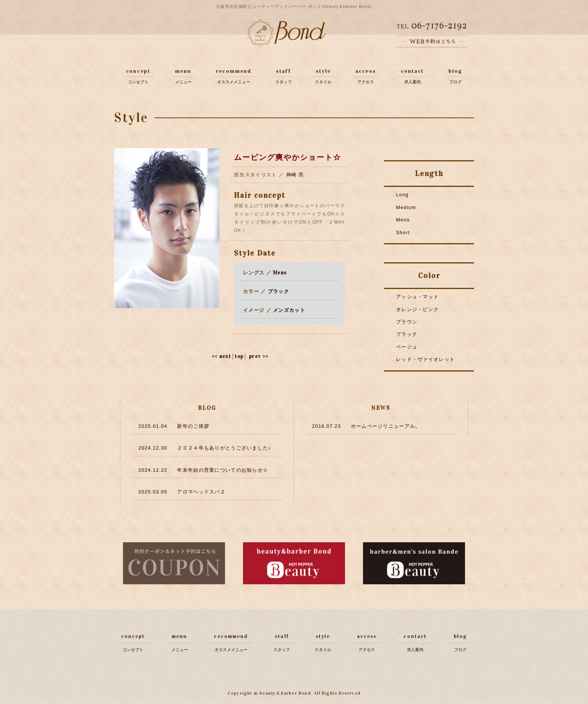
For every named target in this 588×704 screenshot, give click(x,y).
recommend (234, 71)
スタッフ (283, 82)
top (239, 356)
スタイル (323, 82)
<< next (221, 356)
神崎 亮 (295, 175)
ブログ (455, 82)
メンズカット (289, 310)
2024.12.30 (153, 448)
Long (402, 195)
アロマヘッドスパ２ (201, 491)
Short (403, 232)
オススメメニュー (234, 82)
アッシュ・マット (417, 296)
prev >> (259, 356)
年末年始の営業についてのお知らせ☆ (223, 469)
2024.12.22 (153, 469)
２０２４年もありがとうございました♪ (224, 448)
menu (183, 71)
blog (455, 71)
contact (412, 71)
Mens (280, 272)
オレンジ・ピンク (417, 308)
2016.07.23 (327, 426)
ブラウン (407, 321)
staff (283, 71)
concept (138, 71)
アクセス (366, 82)
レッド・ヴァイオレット (425, 358)
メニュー (183, 82)
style (323, 71)
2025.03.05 (153, 491)
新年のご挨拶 (193, 426)
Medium (406, 207)
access (366, 71)
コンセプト (138, 82)
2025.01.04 (153, 426)
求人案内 (412, 82)
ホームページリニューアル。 (386, 426)
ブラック (278, 291)
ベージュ (407, 345)
